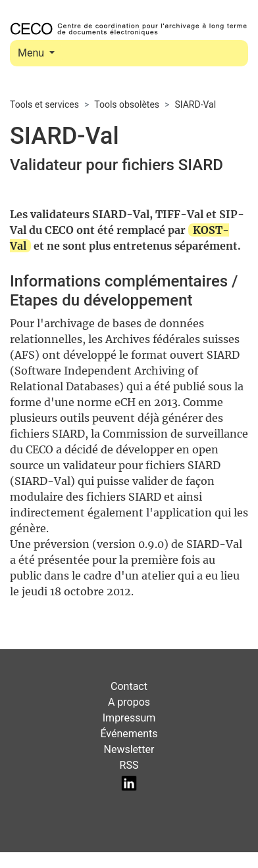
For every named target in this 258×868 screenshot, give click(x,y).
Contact (129, 686)
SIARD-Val (195, 104)
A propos (129, 702)
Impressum (129, 718)
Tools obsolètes (127, 104)
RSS (129, 765)
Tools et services (44, 104)
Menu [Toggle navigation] (32, 53)
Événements (129, 734)
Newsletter (129, 749)
